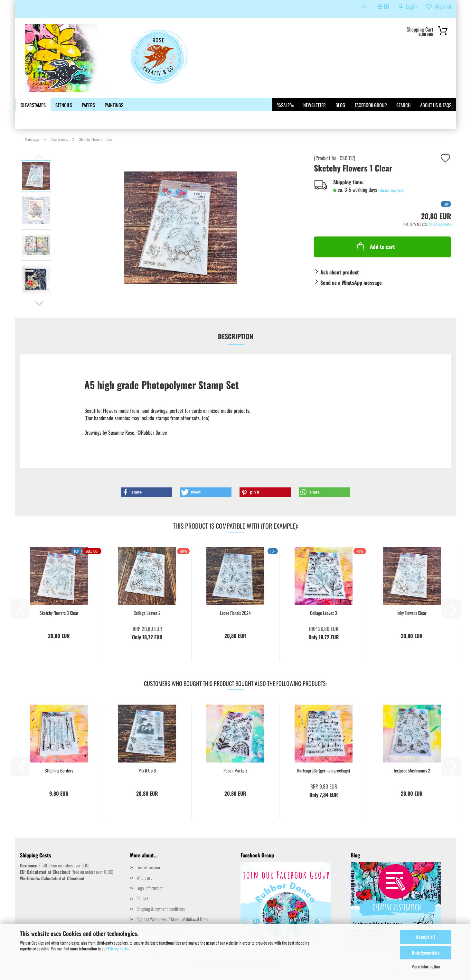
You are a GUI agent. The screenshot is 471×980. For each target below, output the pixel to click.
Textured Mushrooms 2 (412, 771)
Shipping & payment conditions (161, 909)
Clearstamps (33, 105)
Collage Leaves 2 (147, 613)
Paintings (114, 105)
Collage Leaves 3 (324, 613)
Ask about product (340, 272)
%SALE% (285, 105)
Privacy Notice (118, 948)
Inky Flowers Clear (412, 613)
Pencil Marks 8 (236, 771)
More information (426, 966)
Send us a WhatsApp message (351, 282)
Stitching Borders (59, 771)
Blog (340, 105)
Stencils (64, 105)
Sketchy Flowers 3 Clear (59, 613)
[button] (39, 303)
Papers (88, 105)
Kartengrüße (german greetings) (324, 771)
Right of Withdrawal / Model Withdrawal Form (172, 919)
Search (403, 105)
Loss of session (148, 867)
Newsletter (315, 105)
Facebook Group (371, 105)
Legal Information (150, 888)
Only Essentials (426, 952)
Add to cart (375, 246)
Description (236, 336)
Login (408, 6)
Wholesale (145, 878)
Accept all (425, 937)
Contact (142, 898)
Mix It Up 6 (147, 771)
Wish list (439, 6)
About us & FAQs (436, 105)
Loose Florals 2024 (235, 613)
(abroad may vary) (391, 190)
